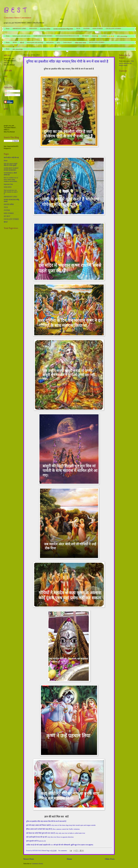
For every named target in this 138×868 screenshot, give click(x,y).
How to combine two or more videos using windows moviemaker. (11, 180)
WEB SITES (33, 29)
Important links (8, 184)
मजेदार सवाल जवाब (80, 43)
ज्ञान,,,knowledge (18, 49)
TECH (78, 29)
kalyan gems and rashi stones (21, 36)
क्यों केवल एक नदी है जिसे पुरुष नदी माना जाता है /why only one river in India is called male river (56, 833)
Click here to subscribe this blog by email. (126, 63)
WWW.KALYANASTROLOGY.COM (67, 36)
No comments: (63, 851)
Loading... (7, 82)
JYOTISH (86, 29)
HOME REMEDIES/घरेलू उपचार (63, 29)
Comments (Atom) (37, 864)
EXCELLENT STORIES (97, 42)
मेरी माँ (22, 43)
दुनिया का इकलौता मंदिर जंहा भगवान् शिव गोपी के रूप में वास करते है (67, 61)
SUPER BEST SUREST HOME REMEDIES (11, 169)
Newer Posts (29, 859)
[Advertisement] (11, 118)
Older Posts (110, 859)
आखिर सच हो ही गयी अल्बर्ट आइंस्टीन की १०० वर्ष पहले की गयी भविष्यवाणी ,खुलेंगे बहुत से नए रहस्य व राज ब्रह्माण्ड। (60, 845)
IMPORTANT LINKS (19, 29)
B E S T (15, 10)
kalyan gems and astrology (35, 42)
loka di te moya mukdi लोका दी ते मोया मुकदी (11, 164)
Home (8, 29)
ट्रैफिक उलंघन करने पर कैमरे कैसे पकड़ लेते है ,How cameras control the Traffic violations (53, 829)
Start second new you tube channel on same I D (11, 192)
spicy (58, 42)
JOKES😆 (95, 36)
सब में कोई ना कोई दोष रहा (11, 158)
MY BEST (86, 36)
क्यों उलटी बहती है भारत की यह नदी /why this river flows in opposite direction (50, 837)
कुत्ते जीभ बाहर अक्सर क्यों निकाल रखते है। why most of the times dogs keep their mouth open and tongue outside (61, 825)
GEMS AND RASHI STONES (43, 36)
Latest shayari (67, 42)
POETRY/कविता (45, 29)
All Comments (10, 95)
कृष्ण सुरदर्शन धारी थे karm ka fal (36, 841)
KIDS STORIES (98, 29)
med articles (50, 42)
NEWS (15, 42)
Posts (8, 91)
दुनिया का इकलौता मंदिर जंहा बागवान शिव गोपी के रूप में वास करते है (46, 821)
